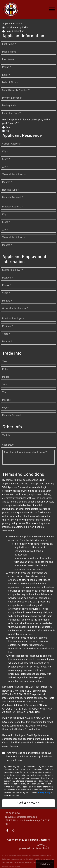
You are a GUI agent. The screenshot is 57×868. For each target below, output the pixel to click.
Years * (6, 293)
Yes (8, 127)
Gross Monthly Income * (15, 309)
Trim (5, 385)
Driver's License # (12, 98)
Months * (7, 182)
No (7, 131)
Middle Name (9, 52)
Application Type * (12, 24)
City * (5, 152)
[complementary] (48, 859)
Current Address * (12, 144)
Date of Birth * (10, 83)
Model (5, 377)
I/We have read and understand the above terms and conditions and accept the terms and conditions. (29, 757)
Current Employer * (13, 270)
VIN (4, 392)
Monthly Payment (12, 415)
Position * (7, 278)
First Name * (9, 44)
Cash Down (8, 445)
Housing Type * (10, 190)
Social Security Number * (16, 90)
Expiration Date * (11, 113)
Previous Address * (12, 207)
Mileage (6, 400)
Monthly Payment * (13, 198)
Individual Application (18, 28)
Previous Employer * (13, 319)
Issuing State (9, 106)
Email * (6, 75)
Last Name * (9, 60)
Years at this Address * (14, 175)
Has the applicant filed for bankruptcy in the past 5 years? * (26, 122)
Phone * (7, 67)
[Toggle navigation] (52, 9)
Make (5, 369)
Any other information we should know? (25, 452)
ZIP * (5, 167)
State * (6, 159)
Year (5, 362)
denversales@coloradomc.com (21, 817)
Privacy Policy (44, 793)
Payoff (6, 408)
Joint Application (15, 31)
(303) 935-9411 (13, 814)
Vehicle (6, 436)
